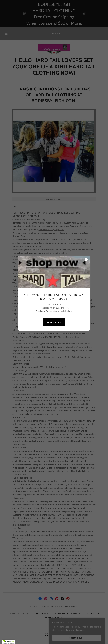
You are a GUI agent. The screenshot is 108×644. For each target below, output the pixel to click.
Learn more (54, 322)
